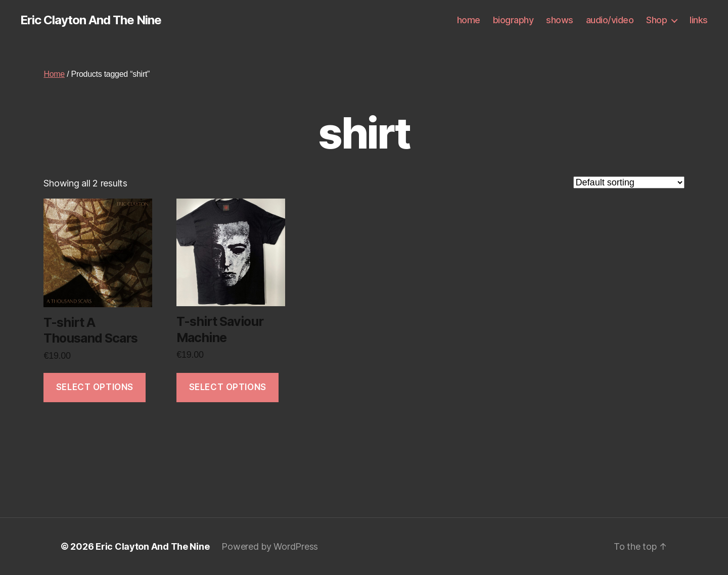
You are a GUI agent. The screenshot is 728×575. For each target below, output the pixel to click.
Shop (656, 20)
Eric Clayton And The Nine (91, 20)
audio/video (610, 20)
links (699, 20)
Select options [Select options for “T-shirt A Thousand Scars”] (95, 387)
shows (560, 20)
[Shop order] (629, 182)
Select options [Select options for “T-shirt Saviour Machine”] (228, 387)
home (469, 20)
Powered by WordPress (270, 546)
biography (513, 20)
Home (54, 74)
